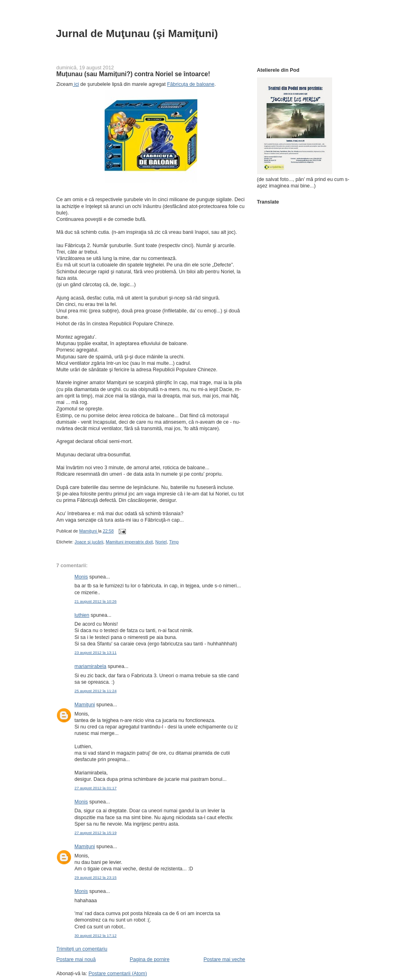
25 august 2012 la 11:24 (96, 691)
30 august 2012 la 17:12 (96, 935)
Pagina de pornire (150, 959)
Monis (81, 577)
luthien (82, 615)
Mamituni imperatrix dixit (129, 542)
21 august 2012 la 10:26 (96, 601)
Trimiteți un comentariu (82, 949)
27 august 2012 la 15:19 (96, 833)
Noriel (161, 542)
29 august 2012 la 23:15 (96, 877)
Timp (174, 542)
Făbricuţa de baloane (191, 84)
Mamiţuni (85, 705)
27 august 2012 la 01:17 (96, 788)
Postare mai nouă (76, 959)
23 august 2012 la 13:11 (96, 652)
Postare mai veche (224, 959)
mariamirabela (91, 666)
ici (76, 84)
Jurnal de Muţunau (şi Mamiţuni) (137, 33)
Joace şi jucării (89, 542)
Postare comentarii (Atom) (118, 974)
